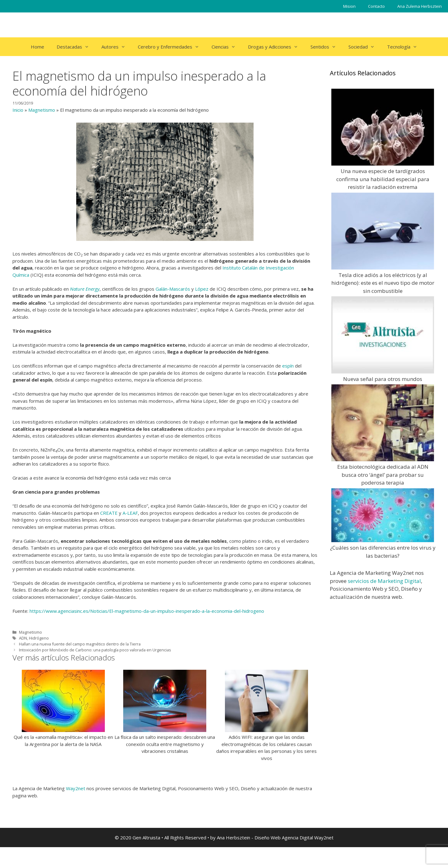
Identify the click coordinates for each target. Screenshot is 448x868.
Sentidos (326, 47)
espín (288, 366)
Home (37, 47)
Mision (349, 6)
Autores (117, 47)
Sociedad (365, 47)
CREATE (109, 513)
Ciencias (227, 47)
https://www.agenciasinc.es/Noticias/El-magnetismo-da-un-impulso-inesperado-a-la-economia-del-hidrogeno (147, 611)
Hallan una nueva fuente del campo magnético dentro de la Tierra (80, 644)
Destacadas (76, 47)
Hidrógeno (39, 638)
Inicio (18, 110)
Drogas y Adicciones (276, 47)
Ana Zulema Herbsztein (420, 6)
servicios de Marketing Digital (384, 581)
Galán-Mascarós (173, 289)
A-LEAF (130, 513)
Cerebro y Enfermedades (172, 47)
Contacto (376, 6)
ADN (23, 638)
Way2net (76, 788)
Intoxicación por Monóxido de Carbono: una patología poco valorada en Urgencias (95, 650)
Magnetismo (42, 110)
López (202, 289)
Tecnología (405, 47)
